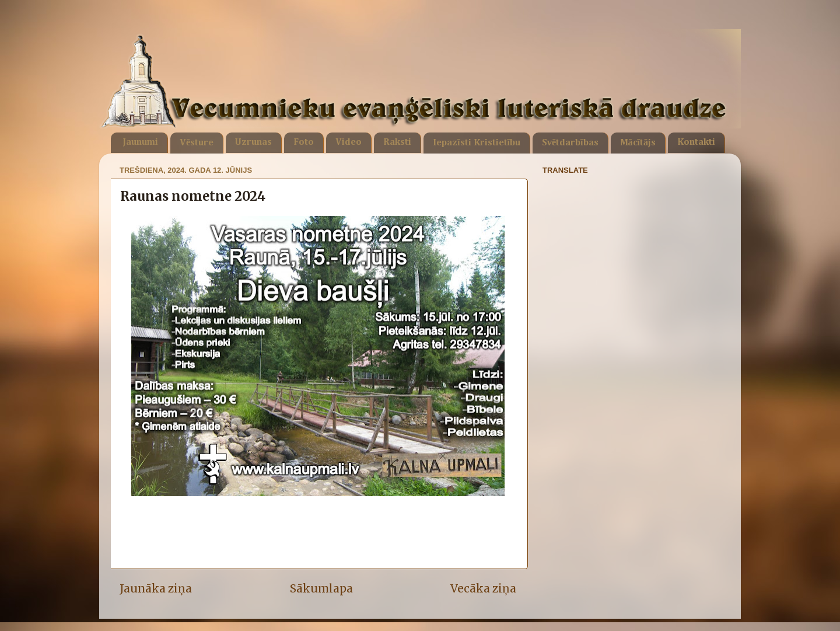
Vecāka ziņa (483, 588)
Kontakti (696, 142)
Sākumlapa (321, 588)
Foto (304, 142)
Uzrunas (253, 142)
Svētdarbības (570, 143)
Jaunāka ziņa (156, 588)
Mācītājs (638, 143)
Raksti (397, 142)
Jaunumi (140, 142)
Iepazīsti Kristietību (477, 143)
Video (349, 142)
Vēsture (197, 143)
